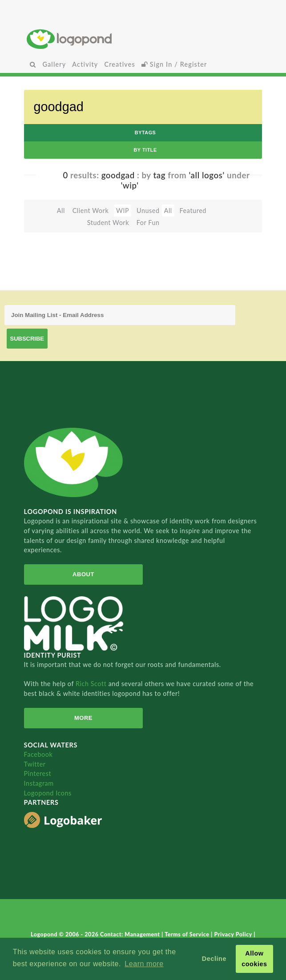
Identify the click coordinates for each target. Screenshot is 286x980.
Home (143, 39)
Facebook (38, 754)
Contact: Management (131, 934)
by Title (145, 150)
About (83, 574)
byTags (145, 133)
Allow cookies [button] (254, 959)
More (83, 718)
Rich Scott (92, 684)
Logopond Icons (48, 793)
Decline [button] (214, 959)
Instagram (39, 783)
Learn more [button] (144, 964)
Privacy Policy (234, 934)
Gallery (54, 64)
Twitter (35, 764)
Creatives (119, 64)
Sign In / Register (174, 64)
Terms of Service (188, 934)
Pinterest (38, 773)
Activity (85, 64)
